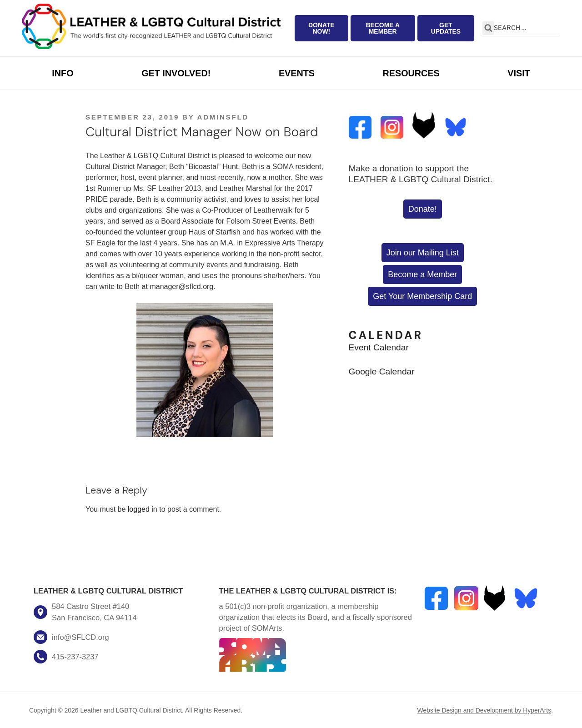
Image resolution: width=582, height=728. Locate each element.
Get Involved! (176, 73)
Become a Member (383, 28)
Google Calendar (382, 371)
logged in (143, 509)
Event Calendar (379, 347)
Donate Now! (321, 28)
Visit (519, 73)
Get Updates (446, 28)
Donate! (423, 209)
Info (63, 73)
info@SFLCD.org (80, 637)
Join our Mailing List (423, 253)
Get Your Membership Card (422, 296)
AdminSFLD (223, 117)
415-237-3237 (75, 657)
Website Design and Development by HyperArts (484, 710)
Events (297, 73)
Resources (411, 73)
